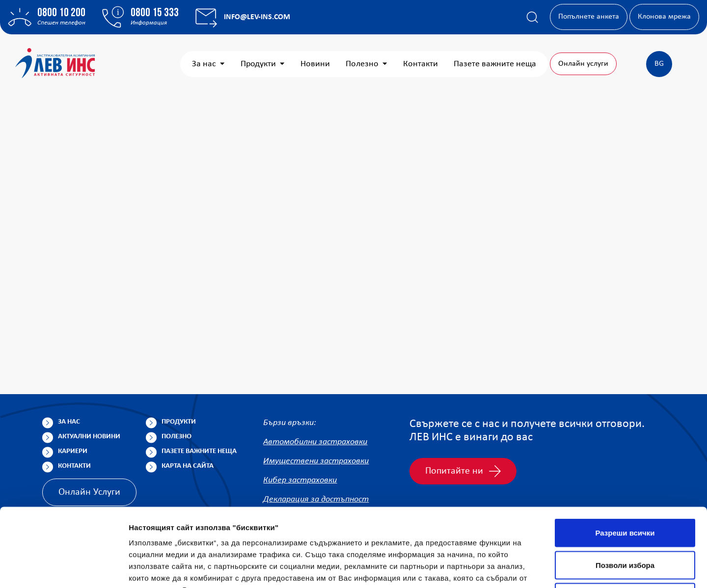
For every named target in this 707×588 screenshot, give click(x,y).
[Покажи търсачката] (532, 17)
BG (659, 64)
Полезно (367, 64)
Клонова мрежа (664, 17)
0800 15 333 (155, 13)
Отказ (625, 523)
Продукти (263, 64)
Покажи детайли (628, 569)
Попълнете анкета (589, 17)
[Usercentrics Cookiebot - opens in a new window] (64, 569)
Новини (315, 64)
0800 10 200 (61, 13)
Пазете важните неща (495, 64)
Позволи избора (625, 492)
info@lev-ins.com (257, 17)
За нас (208, 64)
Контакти (421, 64)
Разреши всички (625, 459)
